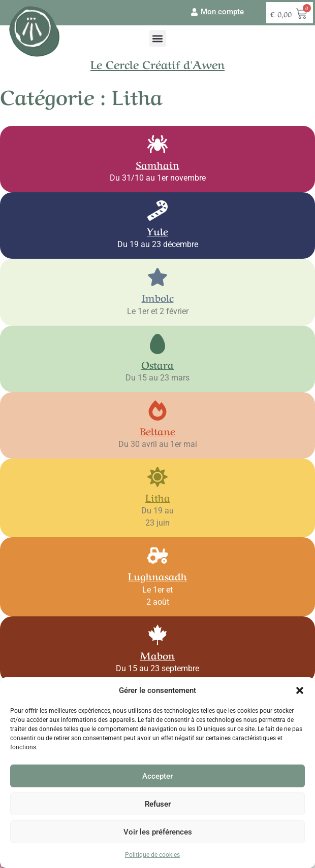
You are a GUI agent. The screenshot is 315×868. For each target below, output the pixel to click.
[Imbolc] (157, 277)
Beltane (157, 430)
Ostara (157, 364)
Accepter (157, 776)
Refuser (158, 804)
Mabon (157, 655)
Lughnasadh (157, 576)
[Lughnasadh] (157, 555)
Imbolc (158, 297)
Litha (158, 497)
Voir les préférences (158, 832)
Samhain (157, 164)
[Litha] (157, 477)
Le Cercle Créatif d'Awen (157, 63)
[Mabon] (157, 635)
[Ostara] (157, 344)
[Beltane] (157, 410)
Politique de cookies (152, 855)
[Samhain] (157, 144)
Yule (157, 231)
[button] (300, 690)
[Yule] (157, 211)
